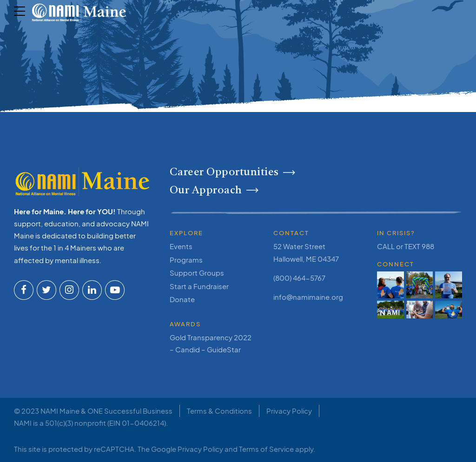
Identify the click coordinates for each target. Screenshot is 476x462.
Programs (186, 260)
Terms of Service (266, 449)
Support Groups (197, 273)
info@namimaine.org (308, 297)
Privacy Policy (289, 411)
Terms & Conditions (219, 411)
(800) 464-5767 (299, 278)
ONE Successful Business (130, 411)
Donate (182, 299)
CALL (386, 246)
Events (181, 246)
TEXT (412, 246)
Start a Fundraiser (199, 286)
